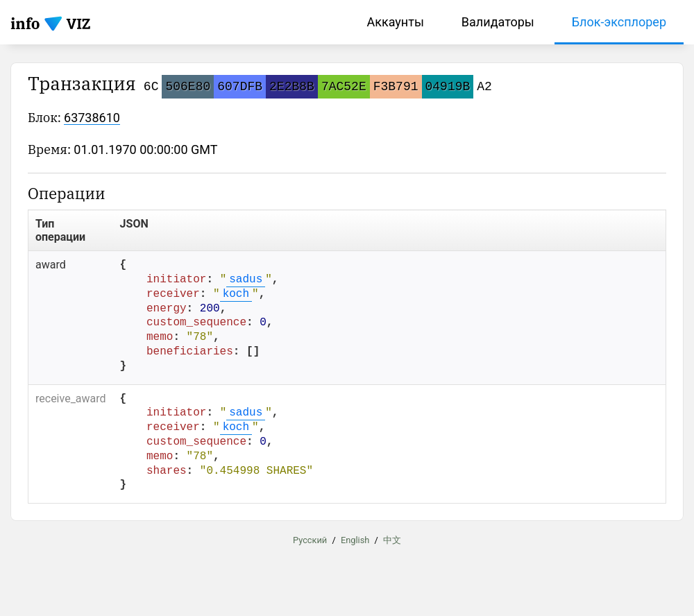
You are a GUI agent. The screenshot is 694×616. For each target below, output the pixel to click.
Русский (310, 540)
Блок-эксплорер (619, 22)
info (25, 23)
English (355, 540)
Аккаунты (395, 22)
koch (236, 294)
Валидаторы (498, 22)
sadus (246, 280)
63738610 (92, 118)
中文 (392, 540)
